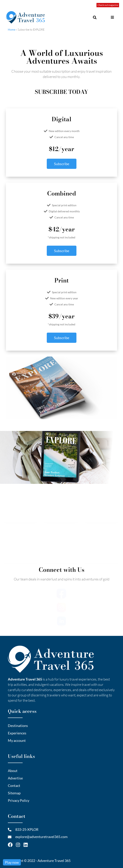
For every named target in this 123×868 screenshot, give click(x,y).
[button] (109, 17)
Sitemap (14, 793)
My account (17, 740)
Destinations (18, 725)
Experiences (17, 733)
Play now (12, 862)
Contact (14, 785)
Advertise (15, 778)
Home (12, 29)
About (13, 770)
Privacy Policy (19, 800)
